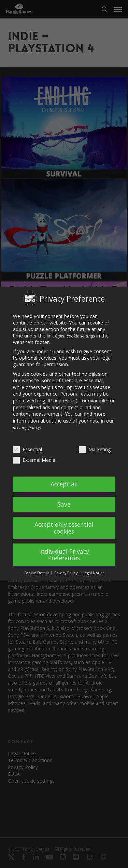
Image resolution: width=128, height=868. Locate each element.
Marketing (95, 449)
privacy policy (27, 428)
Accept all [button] (64, 484)
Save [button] (64, 504)
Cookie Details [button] (37, 573)
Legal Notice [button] (94, 573)
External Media (34, 460)
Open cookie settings (75, 336)
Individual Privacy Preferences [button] (64, 555)
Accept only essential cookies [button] (64, 528)
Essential (27, 449)
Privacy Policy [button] (66, 573)
